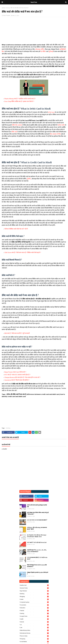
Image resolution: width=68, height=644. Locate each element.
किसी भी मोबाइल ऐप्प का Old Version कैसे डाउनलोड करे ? (37, 566)
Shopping (34, 639)
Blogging (34, 596)
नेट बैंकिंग (43, 51)
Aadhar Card (34, 585)
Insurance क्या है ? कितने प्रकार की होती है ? (17, 380)
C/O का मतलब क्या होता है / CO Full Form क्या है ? (37, 558)
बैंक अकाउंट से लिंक (55, 134)
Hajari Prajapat (7, 15)
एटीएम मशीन (61, 125)
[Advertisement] (34, 31)
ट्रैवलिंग (29, 179)
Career (34, 599)
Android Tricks (34, 588)
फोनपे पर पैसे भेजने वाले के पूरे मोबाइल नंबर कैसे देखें (37, 506)
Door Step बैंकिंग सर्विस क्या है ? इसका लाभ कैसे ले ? (19, 101)
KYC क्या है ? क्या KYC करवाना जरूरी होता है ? (17, 375)
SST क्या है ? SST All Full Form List (37, 542)
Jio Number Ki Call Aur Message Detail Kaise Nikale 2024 (37, 536)
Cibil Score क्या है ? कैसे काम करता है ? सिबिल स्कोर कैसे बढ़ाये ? (23, 252)
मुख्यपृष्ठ (3, 8)
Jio (34, 625)
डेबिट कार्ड (15, 132)
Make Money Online (34, 630)
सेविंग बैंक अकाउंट (17, 125)
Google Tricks (34, 616)
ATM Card (51, 112)
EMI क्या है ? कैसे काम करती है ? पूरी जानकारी (17, 333)
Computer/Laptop (34, 602)
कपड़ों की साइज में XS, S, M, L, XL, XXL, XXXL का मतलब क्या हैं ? (37, 551)
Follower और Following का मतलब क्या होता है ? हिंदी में (37, 528)
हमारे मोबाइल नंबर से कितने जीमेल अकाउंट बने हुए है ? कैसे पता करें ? (38, 513)
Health (34, 619)
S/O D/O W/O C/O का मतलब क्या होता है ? (37, 520)
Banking (8, 8)
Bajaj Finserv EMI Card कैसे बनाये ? (15, 372)
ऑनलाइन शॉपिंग (40, 49)
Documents (34, 605)
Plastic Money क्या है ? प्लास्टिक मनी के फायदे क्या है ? (20, 99)
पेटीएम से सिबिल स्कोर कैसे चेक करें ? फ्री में (16, 229)
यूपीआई (51, 51)
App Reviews (34, 591)
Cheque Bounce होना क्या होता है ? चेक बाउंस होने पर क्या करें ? (22, 377)
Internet (34, 622)
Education (34, 608)
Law (34, 627)
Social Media (34, 642)
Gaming (34, 613)
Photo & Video (34, 636)
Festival (34, 611)
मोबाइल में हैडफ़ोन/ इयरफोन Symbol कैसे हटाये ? (38, 573)
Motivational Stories (34, 633)
